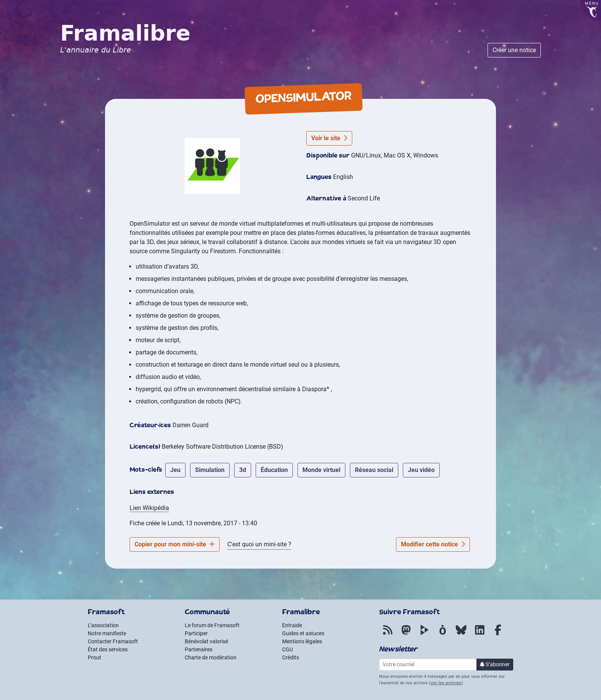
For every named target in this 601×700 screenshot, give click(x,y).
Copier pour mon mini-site (175, 544)
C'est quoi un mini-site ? (259, 544)
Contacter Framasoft (113, 641)
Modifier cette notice (433, 544)
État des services (108, 649)
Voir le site (329, 138)
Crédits (291, 657)
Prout (94, 657)
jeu (175, 470)
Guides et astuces (303, 633)
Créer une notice (514, 50)
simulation (210, 470)
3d (243, 470)
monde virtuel (321, 470)
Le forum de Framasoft (212, 625)
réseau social (374, 470)
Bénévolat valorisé (206, 641)
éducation (274, 470)
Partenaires (199, 649)
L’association (103, 625)
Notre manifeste (107, 633)
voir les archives (446, 683)
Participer (196, 633)
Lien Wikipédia (149, 508)
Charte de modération (211, 657)
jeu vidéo (421, 470)
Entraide (292, 625)
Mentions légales (302, 641)
